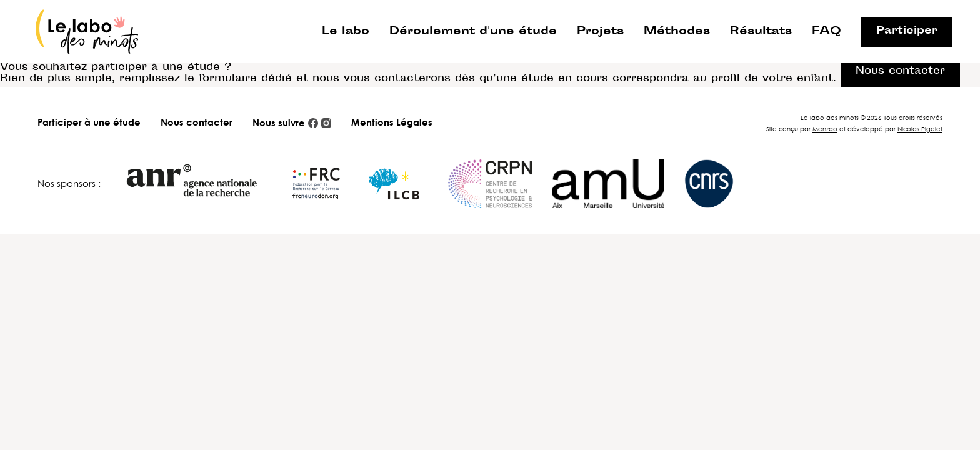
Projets (600, 32)
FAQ (827, 32)
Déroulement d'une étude (473, 32)
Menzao (825, 129)
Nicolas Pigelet (920, 129)
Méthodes (677, 32)
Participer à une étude (89, 122)
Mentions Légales (392, 122)
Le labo (346, 32)
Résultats (761, 32)
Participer (907, 32)
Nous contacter (197, 122)
